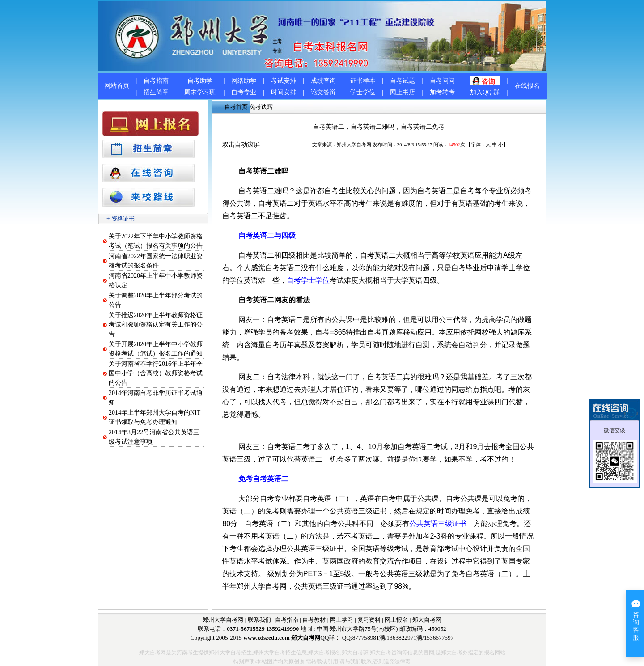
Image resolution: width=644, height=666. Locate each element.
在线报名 (527, 86)
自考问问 (442, 81)
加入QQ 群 (485, 92)
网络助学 (244, 81)
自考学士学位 (308, 280)
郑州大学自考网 (354, 145)
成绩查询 (323, 81)
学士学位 (363, 92)
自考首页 (236, 107)
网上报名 (396, 620)
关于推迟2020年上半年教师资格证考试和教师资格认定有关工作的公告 (156, 325)
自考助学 (200, 81)
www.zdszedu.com (267, 638)
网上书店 (402, 92)
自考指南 (156, 81)
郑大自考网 (427, 620)
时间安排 (284, 92)
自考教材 (314, 620)
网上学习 (342, 620)
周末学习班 (200, 92)
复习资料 (369, 620)
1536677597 (439, 638)
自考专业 (244, 92)
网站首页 (117, 86)
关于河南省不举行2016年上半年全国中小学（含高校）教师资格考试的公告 (156, 373)
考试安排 (284, 81)
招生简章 (156, 92)
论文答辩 (323, 92)
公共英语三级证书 (438, 524)
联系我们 (259, 620)
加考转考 (442, 92)
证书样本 (363, 81)
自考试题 (402, 81)
